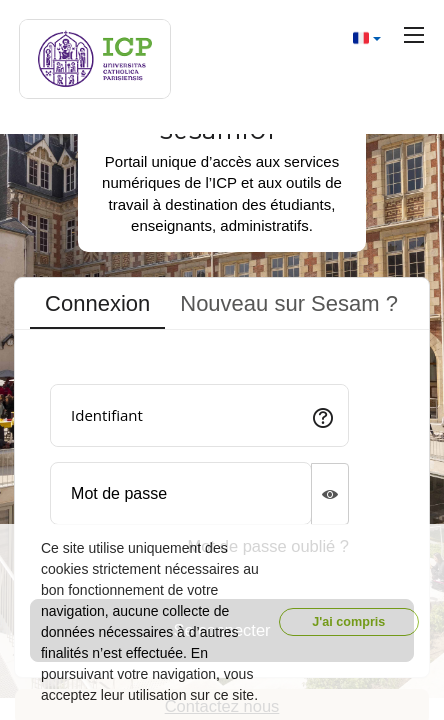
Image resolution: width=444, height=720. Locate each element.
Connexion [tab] (97, 303)
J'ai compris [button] (348, 622)
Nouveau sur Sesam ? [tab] (289, 303)
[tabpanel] (222, 508)
